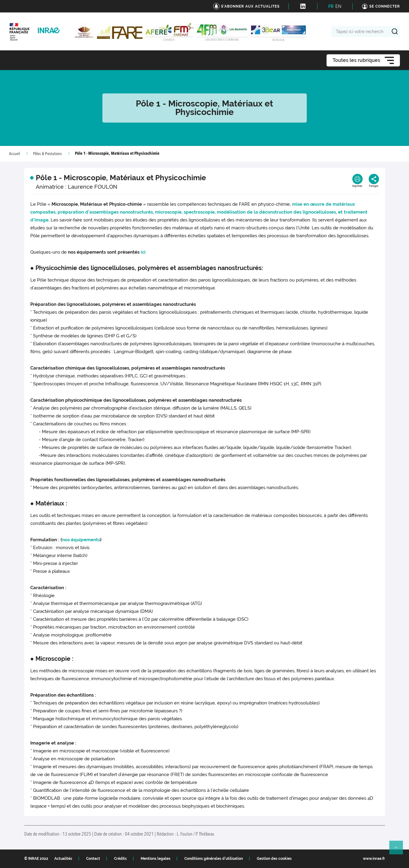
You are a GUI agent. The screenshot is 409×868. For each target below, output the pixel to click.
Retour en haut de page (399, 850)
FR (331, 6)
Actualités (63, 859)
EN (338, 6)
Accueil (15, 154)
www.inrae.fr (374, 859)
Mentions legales (156, 859)
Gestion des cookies (274, 859)
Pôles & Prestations (47, 154)
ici (143, 252)
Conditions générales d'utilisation (214, 859)
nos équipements (81, 540)
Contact (93, 859)
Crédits (120, 859)
